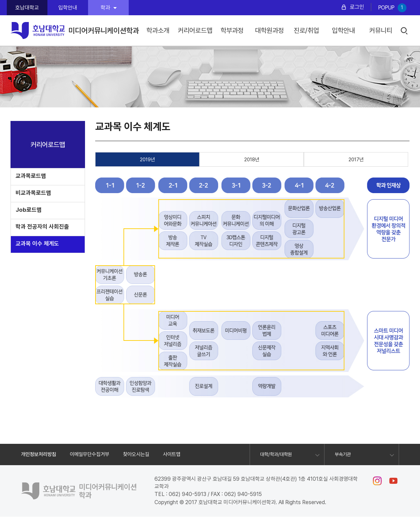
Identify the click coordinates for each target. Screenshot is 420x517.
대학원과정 (269, 30)
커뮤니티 (381, 30)
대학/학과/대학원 (276, 454)
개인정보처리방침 (39, 454)
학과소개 (158, 30)
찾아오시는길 (136, 454)
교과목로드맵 (31, 176)
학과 (109, 8)
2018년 (252, 160)
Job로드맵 (29, 210)
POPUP (392, 8)
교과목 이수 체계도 (37, 244)
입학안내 (68, 8)
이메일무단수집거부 (90, 454)
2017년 (356, 160)
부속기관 (343, 454)
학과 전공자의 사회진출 (42, 227)
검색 (405, 31)
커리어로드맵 (195, 30)
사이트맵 (172, 454)
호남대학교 (27, 8)
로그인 (357, 7)
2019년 (148, 160)
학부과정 (232, 30)
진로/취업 (306, 30)
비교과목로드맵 (33, 193)
